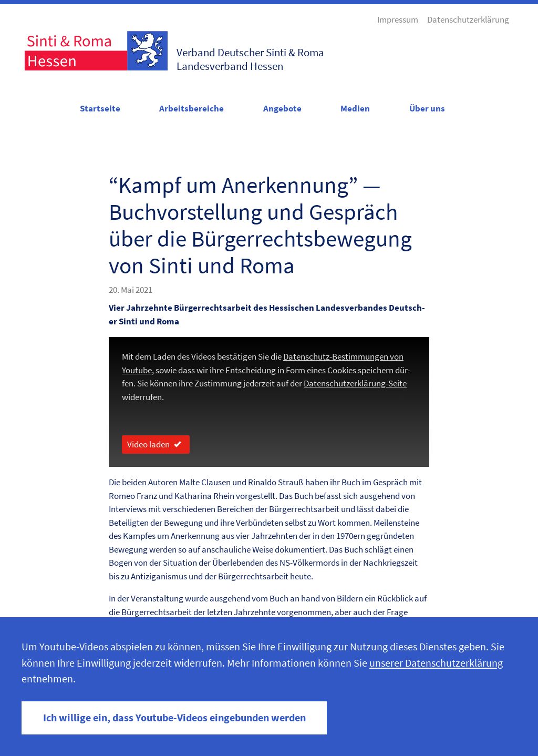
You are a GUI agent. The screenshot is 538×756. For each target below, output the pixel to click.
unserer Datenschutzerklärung (436, 663)
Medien (355, 108)
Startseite (100, 108)
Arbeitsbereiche (192, 108)
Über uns (427, 108)
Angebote (282, 108)
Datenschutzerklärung (468, 19)
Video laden (156, 444)
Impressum (398, 19)
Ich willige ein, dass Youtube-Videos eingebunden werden (174, 718)
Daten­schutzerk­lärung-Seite (355, 383)
